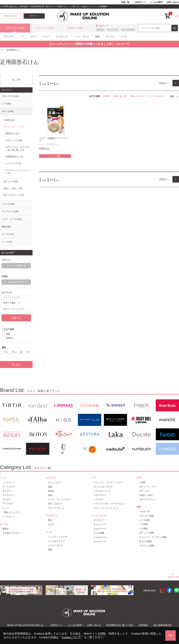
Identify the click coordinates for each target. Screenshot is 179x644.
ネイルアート (100, 529)
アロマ (51, 524)
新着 (8, 334)
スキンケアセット (56, 508)
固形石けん (12, 134)
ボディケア (10, 182)
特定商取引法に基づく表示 (120, 625)
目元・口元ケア (55, 504)
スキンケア (8, 36)
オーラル (110, 36)
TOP (2, 50)
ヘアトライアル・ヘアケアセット (109, 504)
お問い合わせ (173, 2)
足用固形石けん (53, 144)
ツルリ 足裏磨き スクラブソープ (54, 140)
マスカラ (7, 499)
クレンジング (54, 482)
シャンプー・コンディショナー (108, 482)
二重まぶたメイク (11, 512)
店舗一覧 (125, 2)
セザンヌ (100, 30)
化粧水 (51, 491)
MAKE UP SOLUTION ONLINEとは (25, 625)
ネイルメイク (100, 524)
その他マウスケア (11, 533)
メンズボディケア (56, 541)
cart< (168, 14)
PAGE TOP (173, 577)
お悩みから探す (75, 28)
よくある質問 (156, 2)
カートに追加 (55, 156)
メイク (46, 36)
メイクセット (9, 516)
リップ (6, 508)
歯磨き (6, 529)
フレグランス (62, 36)
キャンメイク (113, 30)
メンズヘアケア (55, 545)
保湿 (50, 495)
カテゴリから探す (15, 28)
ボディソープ (14, 140)
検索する (16, 318)
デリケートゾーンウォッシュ (18, 172)
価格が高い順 (136, 96)
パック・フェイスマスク (60, 499)
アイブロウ (8, 504)
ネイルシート (100, 541)
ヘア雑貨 (143, 524)
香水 (50, 520)
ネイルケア (99, 520)
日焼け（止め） (13, 188)
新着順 (107, 96)
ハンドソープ (13, 164)
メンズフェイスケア (58, 537)
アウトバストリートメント (106, 508)
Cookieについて (71, 637)
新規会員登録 (11, 16)
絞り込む (16, 365)
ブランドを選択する (16, 266)
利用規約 (144, 625)
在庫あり (163, 83)
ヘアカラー (99, 499)
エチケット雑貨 (147, 546)
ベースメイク (9, 482)
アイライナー (9, 495)
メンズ (123, 36)
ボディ (33, 36)
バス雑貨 (143, 529)
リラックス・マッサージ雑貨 (153, 537)
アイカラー (8, 491)
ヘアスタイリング (102, 491)
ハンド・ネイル (82, 36)
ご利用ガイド (140, 2)
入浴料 (9, 120)
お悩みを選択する (16, 282)
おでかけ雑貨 (145, 541)
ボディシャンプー (14, 127)
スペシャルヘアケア (103, 487)
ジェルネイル (100, 537)
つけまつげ (144, 511)
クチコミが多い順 (155, 96)
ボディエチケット (14, 195)
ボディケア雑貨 (147, 533)
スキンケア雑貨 (147, 516)
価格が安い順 (120, 96)
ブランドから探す (45, 28)
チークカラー (9, 487)
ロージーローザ (128, 30)
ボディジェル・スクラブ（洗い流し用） (17, 149)
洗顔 (50, 487)
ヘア (22, 36)
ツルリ (42, 144)
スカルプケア (100, 495)
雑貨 (97, 36)
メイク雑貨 (144, 520)
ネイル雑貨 (99, 533)
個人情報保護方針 (163, 625)
